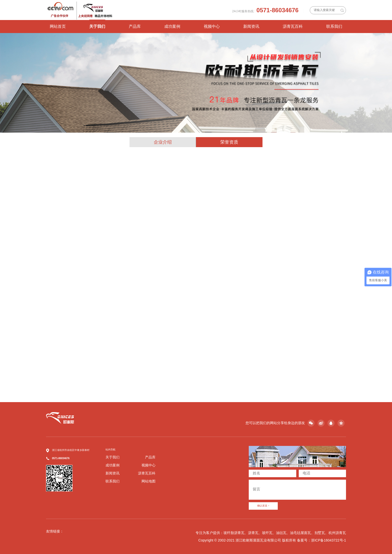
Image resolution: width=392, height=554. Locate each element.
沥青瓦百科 (293, 26)
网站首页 (58, 26)
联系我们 (334, 26)
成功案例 (172, 26)
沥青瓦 (253, 533)
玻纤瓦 (267, 533)
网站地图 (148, 481)
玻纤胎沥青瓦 (234, 533)
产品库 (135, 26)
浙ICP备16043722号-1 (328, 540)
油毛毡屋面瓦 (300, 533)
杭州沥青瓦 (337, 533)
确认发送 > (263, 506)
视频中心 (212, 26)
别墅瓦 (320, 533)
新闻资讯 (251, 26)
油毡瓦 (281, 533)
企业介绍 (163, 142)
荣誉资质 (229, 142)
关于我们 (97, 26)
